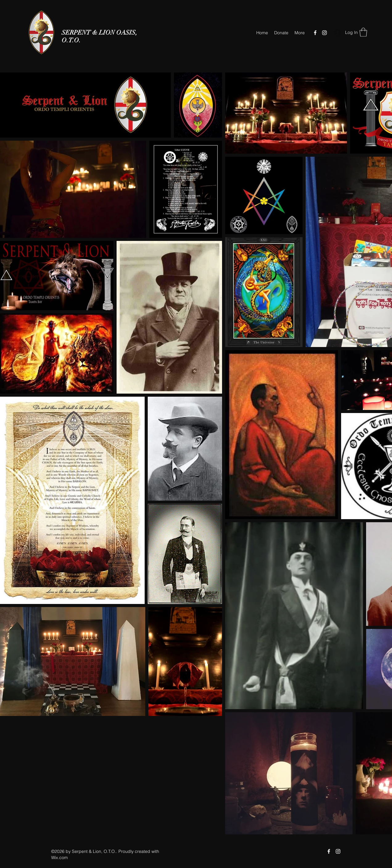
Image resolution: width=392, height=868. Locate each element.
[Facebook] (315, 33)
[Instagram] (324, 33)
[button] (363, 32)
